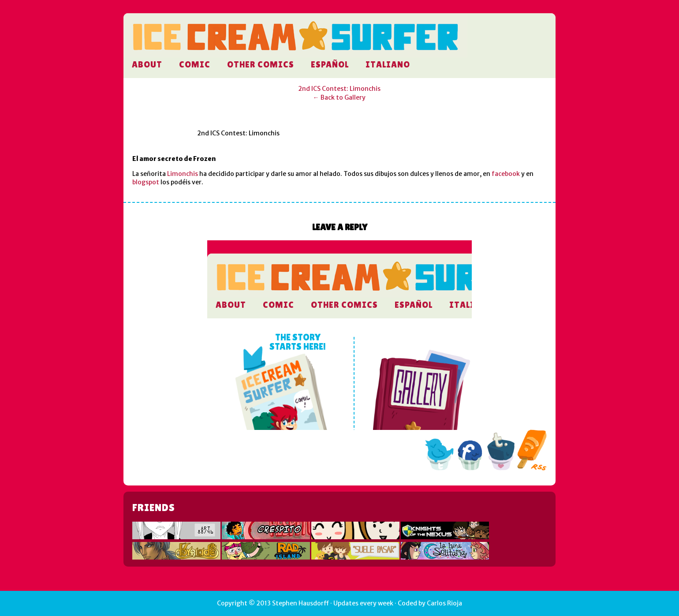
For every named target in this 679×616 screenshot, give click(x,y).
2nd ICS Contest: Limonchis (339, 89)
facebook (506, 174)
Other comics (261, 64)
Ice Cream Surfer (295, 49)
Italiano (388, 64)
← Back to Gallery (339, 97)
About (147, 64)
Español (330, 64)
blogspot (146, 182)
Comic (195, 64)
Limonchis (183, 174)
